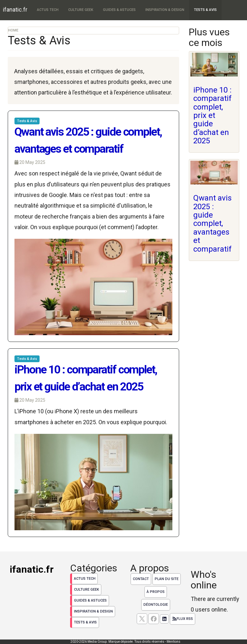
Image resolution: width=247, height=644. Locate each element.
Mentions (174, 642)
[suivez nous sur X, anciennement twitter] (142, 619)
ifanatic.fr (15, 9)
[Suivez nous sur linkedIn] (164, 619)
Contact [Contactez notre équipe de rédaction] (141, 579)
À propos (156, 592)
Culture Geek (81, 10)
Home (13, 30)
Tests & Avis (205, 10)
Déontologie (156, 605)
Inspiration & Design (165, 10)
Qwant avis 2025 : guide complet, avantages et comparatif (212, 223)
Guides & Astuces (119, 10)
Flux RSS (183, 619)
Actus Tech (48, 10)
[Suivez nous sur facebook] (154, 619)
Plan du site (167, 579)
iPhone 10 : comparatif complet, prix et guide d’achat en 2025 (212, 115)
